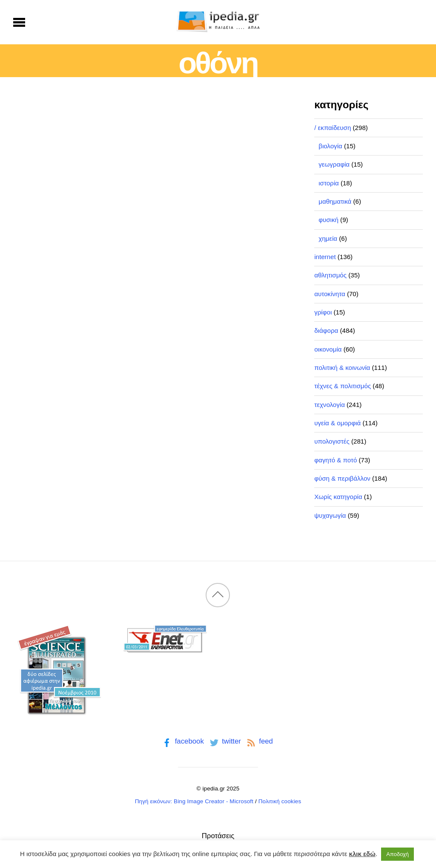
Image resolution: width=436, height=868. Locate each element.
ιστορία (329, 183)
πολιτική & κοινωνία (342, 368)
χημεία (328, 238)
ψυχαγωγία (330, 515)
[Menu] (19, 22)
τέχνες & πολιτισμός (343, 386)
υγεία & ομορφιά (337, 423)
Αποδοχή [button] (397, 854)
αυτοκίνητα (330, 294)
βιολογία (330, 146)
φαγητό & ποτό (336, 460)
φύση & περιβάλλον (342, 478)
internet (325, 257)
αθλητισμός (330, 275)
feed (259, 741)
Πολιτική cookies (280, 801)
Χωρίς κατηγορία (338, 497)
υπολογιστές (332, 441)
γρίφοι (323, 312)
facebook (182, 741)
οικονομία (328, 349)
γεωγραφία (334, 164)
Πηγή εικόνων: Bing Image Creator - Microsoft (194, 801)
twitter (225, 741)
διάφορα (326, 330)
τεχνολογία (330, 405)
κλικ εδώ (362, 854)
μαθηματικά (335, 201)
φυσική (328, 220)
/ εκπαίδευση (333, 128)
